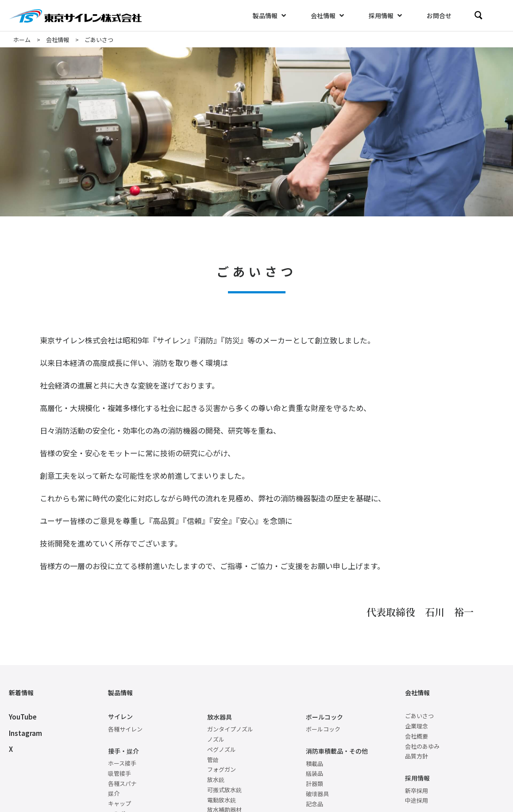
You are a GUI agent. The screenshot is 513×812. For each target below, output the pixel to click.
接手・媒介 (123, 751)
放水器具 (220, 717)
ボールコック (324, 717)
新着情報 (21, 693)
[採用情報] (386, 15)
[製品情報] (270, 15)
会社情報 (417, 693)
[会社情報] (328, 15)
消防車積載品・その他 (337, 751)
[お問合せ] (439, 15)
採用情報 (417, 778)
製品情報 (120, 693)
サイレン (120, 716)
